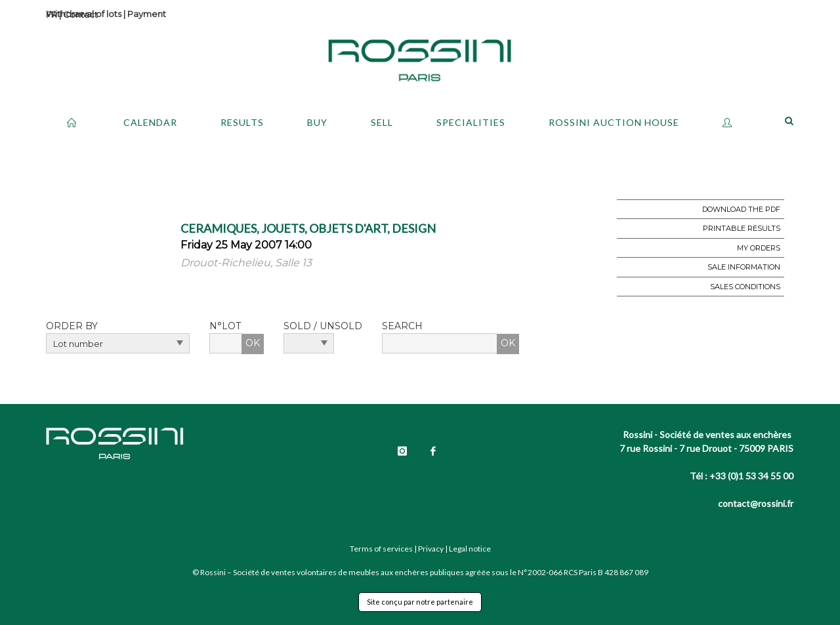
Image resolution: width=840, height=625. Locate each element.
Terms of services (381, 549)
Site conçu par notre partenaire (420, 602)
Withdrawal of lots (84, 14)
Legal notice (470, 549)
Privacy (431, 549)
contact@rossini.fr (756, 503)
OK (253, 343)
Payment (147, 14)
